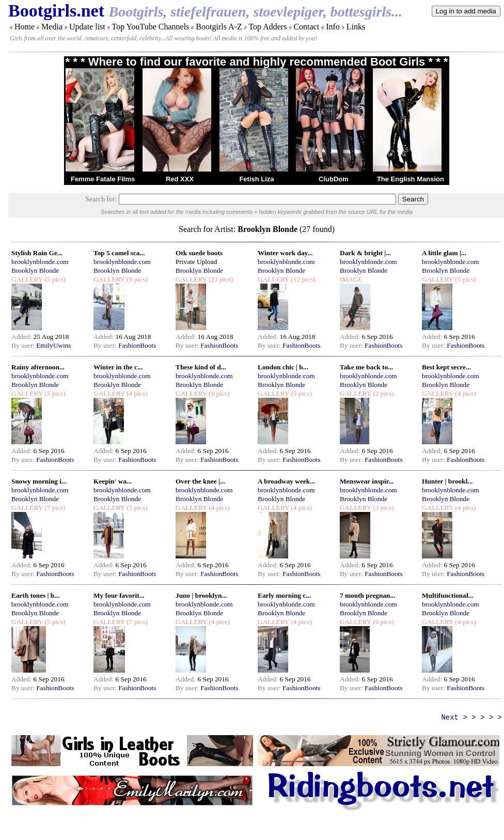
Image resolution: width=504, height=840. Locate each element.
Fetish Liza (256, 179)
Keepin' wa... (113, 481)
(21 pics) (220, 279)
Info (333, 27)
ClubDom (334, 179)
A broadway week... (286, 481)
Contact (306, 27)
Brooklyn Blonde (35, 270)
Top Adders (267, 27)
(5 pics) (54, 279)
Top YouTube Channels (150, 27)
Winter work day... (285, 253)
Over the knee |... (200, 481)
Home (25, 27)
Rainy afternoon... (38, 367)
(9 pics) (136, 279)
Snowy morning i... (39, 481)
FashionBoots (137, 345)
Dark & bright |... (365, 253)
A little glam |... (444, 253)
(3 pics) (383, 508)
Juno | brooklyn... (201, 595)
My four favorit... (119, 595)
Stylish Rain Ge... (37, 253)
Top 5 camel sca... (119, 253)
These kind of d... (201, 367)
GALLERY (27, 279)
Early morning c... (284, 595)
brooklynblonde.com (40, 262)
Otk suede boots (199, 253)
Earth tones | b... (35, 595)
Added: (22, 337)
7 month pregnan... (368, 595)
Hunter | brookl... (447, 481)
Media (52, 27)
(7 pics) (54, 508)
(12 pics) (302, 279)
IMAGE (351, 279)
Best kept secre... (446, 367)
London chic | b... (283, 367)
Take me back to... (366, 367)
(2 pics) (383, 393)
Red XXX (180, 179)
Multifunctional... (448, 595)
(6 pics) (218, 393)
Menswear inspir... (367, 481)
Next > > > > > (471, 718)
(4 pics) (136, 393)
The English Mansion (411, 179)
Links (356, 27)
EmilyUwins (53, 345)
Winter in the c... (118, 367)
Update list (87, 27)
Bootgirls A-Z (219, 27)
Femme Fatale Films (103, 179)
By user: (24, 345)
